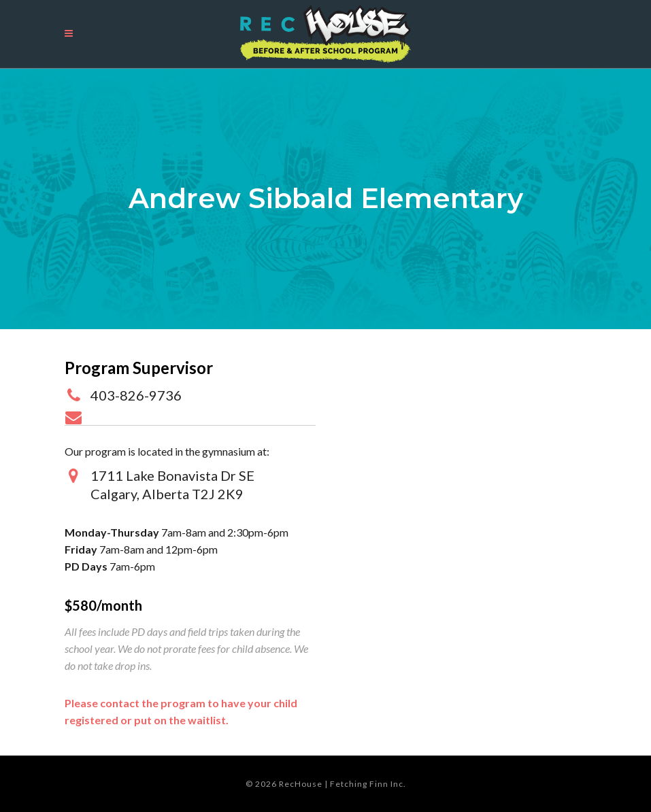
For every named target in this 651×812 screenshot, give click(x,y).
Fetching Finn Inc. (368, 784)
